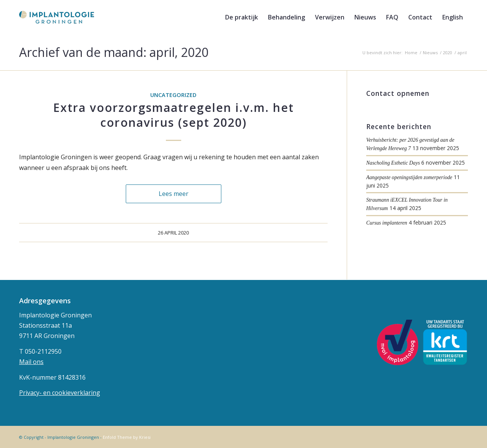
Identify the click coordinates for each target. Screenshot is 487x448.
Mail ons (31, 362)
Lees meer (174, 194)
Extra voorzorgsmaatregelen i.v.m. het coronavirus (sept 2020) (174, 115)
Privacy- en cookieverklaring (60, 393)
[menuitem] (242, 17)
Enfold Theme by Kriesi (127, 437)
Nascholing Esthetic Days (393, 163)
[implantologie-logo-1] (57, 17)
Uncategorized (173, 95)
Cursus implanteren (387, 223)
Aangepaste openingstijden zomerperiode (409, 177)
